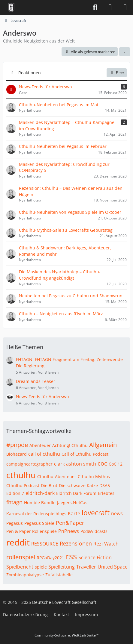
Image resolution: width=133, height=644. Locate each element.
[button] (125, 52)
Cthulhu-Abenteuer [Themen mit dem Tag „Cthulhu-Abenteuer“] (57, 476)
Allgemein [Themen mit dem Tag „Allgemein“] (103, 445)
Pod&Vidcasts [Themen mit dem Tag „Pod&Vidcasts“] (94, 531)
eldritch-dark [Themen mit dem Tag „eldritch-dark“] (40, 493)
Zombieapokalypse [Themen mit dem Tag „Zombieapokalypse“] (25, 575)
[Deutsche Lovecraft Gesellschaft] (11, 7)
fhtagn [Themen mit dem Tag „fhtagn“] (14, 502)
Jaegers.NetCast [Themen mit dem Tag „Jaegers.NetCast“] (73, 503)
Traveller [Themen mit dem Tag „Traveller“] (86, 567)
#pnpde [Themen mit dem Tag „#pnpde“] (17, 445)
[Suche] (95, 7)
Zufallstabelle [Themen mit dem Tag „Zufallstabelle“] (59, 575)
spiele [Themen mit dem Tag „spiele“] (41, 567)
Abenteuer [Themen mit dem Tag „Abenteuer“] (40, 445)
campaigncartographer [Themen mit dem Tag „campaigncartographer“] (29, 464)
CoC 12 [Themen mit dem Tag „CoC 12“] (116, 464)
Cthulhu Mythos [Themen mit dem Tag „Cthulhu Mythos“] (94, 476)
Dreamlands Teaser (36, 381)
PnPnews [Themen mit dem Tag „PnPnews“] (69, 531)
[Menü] (125, 7)
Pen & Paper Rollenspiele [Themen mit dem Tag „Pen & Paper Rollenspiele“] (32, 531)
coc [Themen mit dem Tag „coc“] (102, 463)
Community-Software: (66, 635)
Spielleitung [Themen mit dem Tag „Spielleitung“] (62, 567)
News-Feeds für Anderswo (42, 397)
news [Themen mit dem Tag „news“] (117, 513)
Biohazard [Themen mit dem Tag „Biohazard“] (17, 454)
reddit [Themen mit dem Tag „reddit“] (18, 542)
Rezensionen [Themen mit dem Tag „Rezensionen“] (76, 543)
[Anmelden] (110, 7)
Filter (117, 73)
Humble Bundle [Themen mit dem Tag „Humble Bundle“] (40, 503)
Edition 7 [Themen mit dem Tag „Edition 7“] (15, 493)
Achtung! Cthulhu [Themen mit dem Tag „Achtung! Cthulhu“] (70, 445)
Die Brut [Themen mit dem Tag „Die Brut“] (49, 485)
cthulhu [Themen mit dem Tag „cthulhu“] (21, 475)
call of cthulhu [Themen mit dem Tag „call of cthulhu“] (44, 454)
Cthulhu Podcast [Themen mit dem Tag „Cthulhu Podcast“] (23, 485)
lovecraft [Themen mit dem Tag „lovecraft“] (96, 513)
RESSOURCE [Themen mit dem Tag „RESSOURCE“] (45, 544)
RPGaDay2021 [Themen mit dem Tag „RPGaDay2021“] (50, 558)
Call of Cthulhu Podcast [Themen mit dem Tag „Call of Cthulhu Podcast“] (85, 454)
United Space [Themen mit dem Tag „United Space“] (113, 567)
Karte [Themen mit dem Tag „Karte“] (74, 513)
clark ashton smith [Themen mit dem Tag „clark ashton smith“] (75, 464)
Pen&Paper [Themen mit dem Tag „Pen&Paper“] (70, 523)
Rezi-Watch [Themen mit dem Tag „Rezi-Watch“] (106, 544)
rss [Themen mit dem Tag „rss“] (71, 556)
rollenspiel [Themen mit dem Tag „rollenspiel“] (21, 557)
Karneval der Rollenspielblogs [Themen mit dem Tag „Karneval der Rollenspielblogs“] (36, 514)
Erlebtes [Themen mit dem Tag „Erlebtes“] (106, 493)
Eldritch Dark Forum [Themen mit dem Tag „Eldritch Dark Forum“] (76, 493)
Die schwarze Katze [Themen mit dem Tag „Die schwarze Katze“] (78, 485)
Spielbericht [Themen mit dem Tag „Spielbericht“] (20, 567)
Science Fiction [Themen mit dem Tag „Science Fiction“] (95, 557)
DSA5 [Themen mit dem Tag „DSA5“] (105, 485)
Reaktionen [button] (30, 73)
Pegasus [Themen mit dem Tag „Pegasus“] (15, 523)
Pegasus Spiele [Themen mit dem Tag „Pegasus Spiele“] (39, 523)
